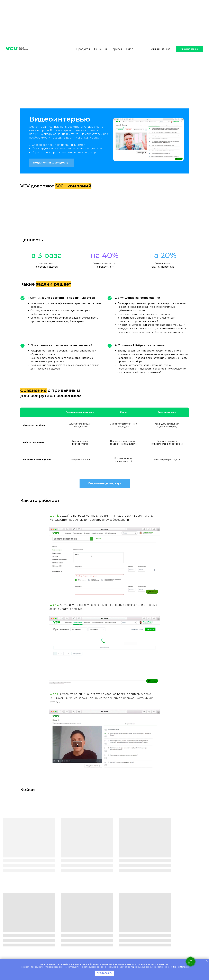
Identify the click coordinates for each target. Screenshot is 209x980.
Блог (130, 39)
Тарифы (117, 39)
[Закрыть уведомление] (207, 961)
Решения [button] (101, 39)
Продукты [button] (83, 39)
